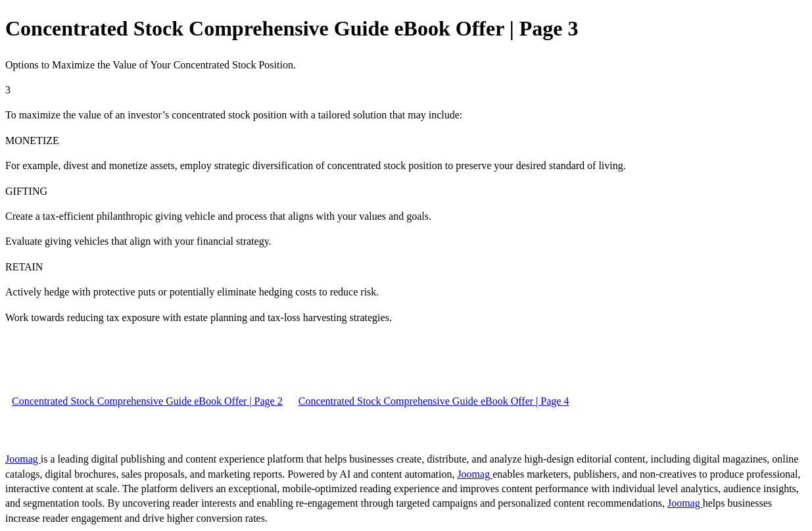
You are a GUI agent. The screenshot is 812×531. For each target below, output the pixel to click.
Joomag (23, 459)
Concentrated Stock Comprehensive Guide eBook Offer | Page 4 (434, 401)
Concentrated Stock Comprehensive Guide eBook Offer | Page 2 (147, 401)
